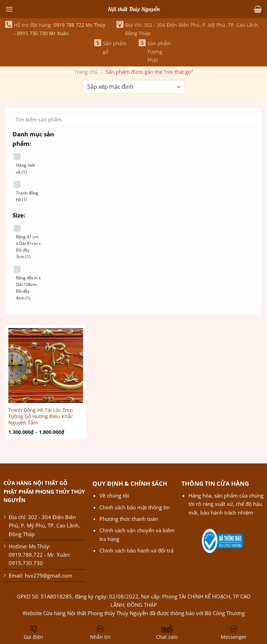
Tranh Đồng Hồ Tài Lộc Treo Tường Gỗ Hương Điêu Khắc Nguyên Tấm (41, 416)
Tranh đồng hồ (27, 196)
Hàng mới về (25, 168)
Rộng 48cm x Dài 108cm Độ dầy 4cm (28, 288)
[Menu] (9, 9)
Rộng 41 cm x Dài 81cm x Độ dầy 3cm (28, 247)
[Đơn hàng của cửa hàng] (133, 87)
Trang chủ (86, 72)
